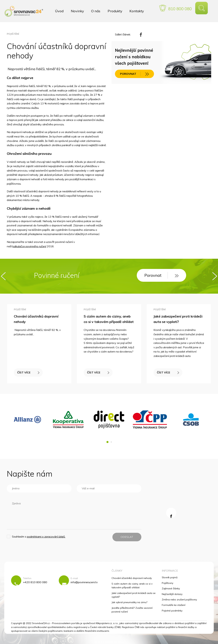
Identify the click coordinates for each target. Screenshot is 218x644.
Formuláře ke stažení (174, 605)
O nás (96, 11)
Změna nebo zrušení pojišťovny (179, 600)
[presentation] (3, 276)
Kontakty (137, 11)
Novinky (77, 11)
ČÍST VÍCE (29, 371)
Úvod (59, 11)
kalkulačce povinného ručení (29, 246)
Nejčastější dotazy (172, 594)
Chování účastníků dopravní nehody (132, 578)
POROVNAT (134, 74)
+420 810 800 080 (35, 582)
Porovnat (161, 275)
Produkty (115, 11)
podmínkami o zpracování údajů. (46, 537)
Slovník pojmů (170, 577)
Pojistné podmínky (172, 611)
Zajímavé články (171, 588)
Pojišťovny (168, 583)
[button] (107, 442)
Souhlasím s (39, 537)
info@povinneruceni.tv (84, 582)
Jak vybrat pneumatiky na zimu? (129, 602)
